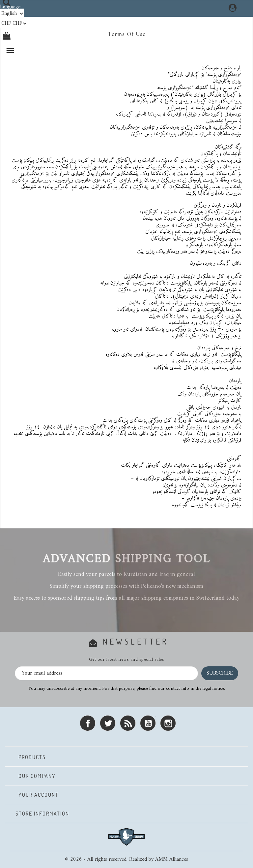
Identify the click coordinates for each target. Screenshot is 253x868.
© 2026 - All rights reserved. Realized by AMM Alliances (126, 859)
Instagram (168, 723)
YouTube (148, 723)
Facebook (88, 723)
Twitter (108, 723)
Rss (128, 723)
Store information (42, 814)
